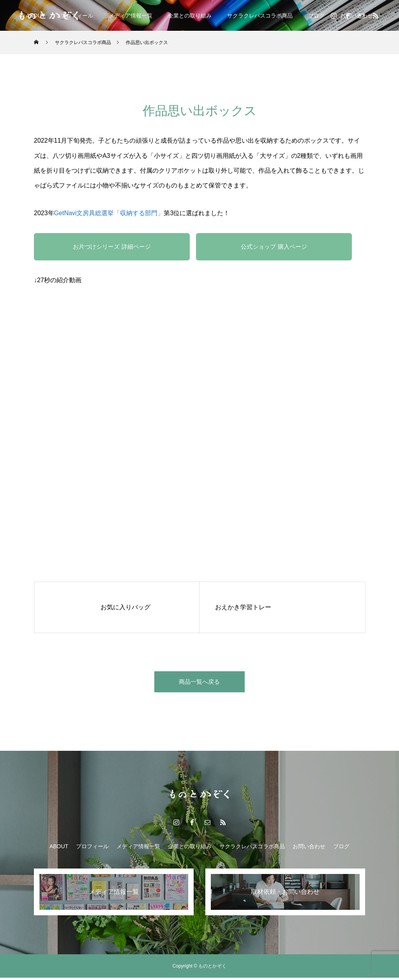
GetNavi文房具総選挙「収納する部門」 (109, 213)
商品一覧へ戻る (199, 683)
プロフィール (92, 849)
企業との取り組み (190, 16)
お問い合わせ (309, 849)
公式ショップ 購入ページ (274, 247)
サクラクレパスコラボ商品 (260, 16)
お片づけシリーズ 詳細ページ (112, 247)
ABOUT (59, 849)
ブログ (316, 16)
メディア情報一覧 (131, 16)
